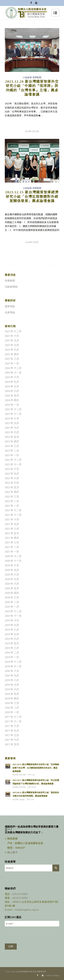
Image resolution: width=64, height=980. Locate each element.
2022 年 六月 (12, 483)
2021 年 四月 (12, 538)
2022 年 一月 (12, 506)
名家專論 (10, 312)
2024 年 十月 (12, 377)
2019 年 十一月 (13, 616)
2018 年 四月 (12, 698)
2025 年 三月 (12, 359)
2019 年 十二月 (13, 611)
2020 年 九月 (12, 570)
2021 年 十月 (12, 519)
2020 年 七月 (12, 579)
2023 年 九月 (12, 423)
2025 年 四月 (12, 354)
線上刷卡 (13, 852)
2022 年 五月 (12, 487)
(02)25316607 (20, 894)
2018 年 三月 (12, 703)
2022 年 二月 (12, 501)
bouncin (56, 975)
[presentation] (31, 935)
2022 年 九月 (12, 474)
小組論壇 (27, 77)
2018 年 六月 (12, 689)
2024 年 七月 (12, 386)
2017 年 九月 (12, 731)
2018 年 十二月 (13, 662)
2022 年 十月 (12, 469)
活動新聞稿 (11, 287)
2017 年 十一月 (13, 721)
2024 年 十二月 (13, 368)
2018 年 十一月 (13, 666)
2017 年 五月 (12, 744)
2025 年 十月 (12, 336)
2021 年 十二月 (13, 510)
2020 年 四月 (12, 593)
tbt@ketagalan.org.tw (27, 910)
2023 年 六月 (12, 432)
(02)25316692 (20, 898)
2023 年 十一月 (13, 414)
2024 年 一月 (12, 405)
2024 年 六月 (12, 391)
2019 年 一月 (12, 657)
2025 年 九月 (12, 340)
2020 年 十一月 (13, 561)
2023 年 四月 (12, 441)
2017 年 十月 (12, 726)
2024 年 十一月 (13, 373)
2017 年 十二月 (13, 717)
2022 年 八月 (12, 478)
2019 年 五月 (12, 643)
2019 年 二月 (12, 653)
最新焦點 (10, 306)
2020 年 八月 (12, 575)
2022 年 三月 (12, 497)
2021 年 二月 (12, 547)
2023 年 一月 (12, 455)
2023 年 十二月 (13, 409)
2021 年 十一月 (13, 515)
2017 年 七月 (12, 735)
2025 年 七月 (12, 345)
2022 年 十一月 (13, 464)
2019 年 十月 (12, 620)
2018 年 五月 (12, 694)
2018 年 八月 (12, 680)
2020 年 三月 (12, 598)
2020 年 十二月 (13, 556)
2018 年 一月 (12, 712)
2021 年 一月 (12, 552)
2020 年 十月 (12, 565)
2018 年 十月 (12, 671)
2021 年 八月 (12, 529)
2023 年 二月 (12, 451)
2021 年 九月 (12, 524)
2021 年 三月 (12, 542)
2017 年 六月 (12, 740)
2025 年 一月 (12, 363)
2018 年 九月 (12, 676)
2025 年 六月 (12, 350)
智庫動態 (37, 77)
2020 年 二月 (12, 602)
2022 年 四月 (12, 492)
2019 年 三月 (12, 648)
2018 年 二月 (12, 708)
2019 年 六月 (12, 639)
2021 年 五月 (12, 533)
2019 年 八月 (12, 630)
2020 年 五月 (12, 588)
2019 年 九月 (12, 625)
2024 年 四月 (12, 400)
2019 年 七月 (12, 634)
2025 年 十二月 (13, 331)
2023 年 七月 (12, 428)
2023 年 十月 (12, 419)
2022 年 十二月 (13, 460)
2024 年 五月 (12, 396)
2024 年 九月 (12, 382)
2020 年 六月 (12, 584)
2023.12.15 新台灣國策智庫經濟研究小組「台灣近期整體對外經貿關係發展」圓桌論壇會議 (32, 197)
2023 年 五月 (12, 437)
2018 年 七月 (12, 685)
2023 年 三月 (12, 446)
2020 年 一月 (12, 607)
